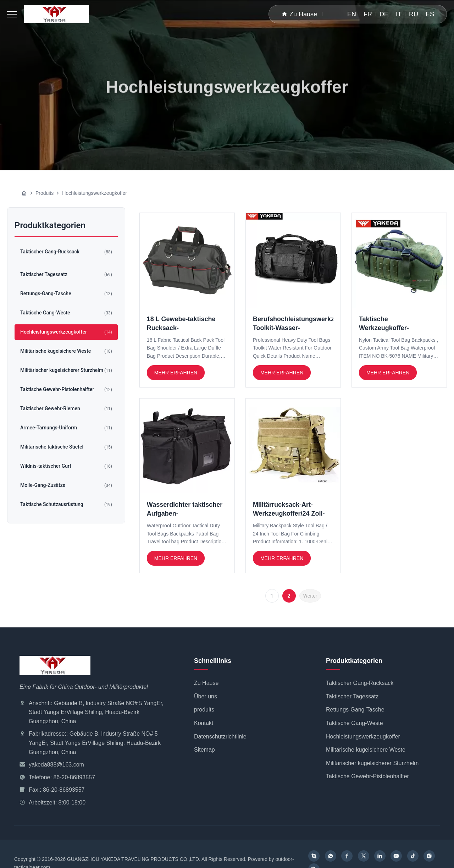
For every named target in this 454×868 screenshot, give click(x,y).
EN (352, 14)
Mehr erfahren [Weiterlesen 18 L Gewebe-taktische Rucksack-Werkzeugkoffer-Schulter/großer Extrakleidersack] (176, 373)
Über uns (206, 696)
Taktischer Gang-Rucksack (360, 683)
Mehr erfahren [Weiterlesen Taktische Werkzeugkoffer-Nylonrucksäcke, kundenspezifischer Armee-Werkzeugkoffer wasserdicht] (388, 373)
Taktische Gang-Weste (355, 723)
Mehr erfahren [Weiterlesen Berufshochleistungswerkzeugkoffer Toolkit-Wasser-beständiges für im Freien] (282, 373)
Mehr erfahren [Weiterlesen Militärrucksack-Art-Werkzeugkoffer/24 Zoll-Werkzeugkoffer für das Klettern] (282, 558)
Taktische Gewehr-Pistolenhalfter (367, 776)
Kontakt (204, 723)
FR (368, 14)
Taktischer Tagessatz (352, 696)
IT (399, 14)
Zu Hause (299, 14)
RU (414, 14)
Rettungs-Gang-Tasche (355, 710)
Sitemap (204, 750)
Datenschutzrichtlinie (220, 737)
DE (384, 14)
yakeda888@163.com (56, 765)
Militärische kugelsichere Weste (366, 750)
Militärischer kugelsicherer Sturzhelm (372, 763)
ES (430, 14)
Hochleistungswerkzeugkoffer (363, 737)
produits (204, 710)
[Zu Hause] (24, 193)
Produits (45, 193)
